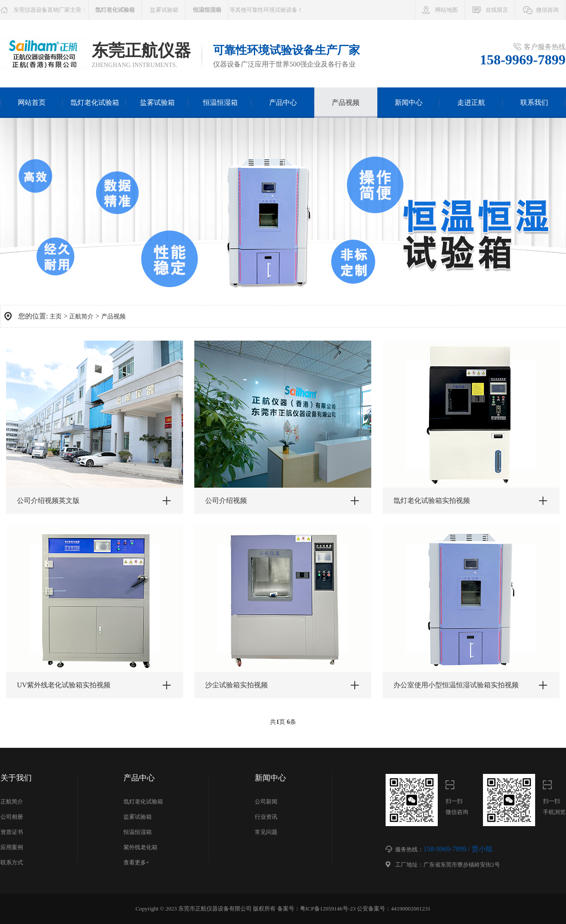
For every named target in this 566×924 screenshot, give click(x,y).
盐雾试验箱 (164, 10)
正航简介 (81, 316)
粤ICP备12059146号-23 (328, 909)
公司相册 (12, 817)
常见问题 (266, 832)
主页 (56, 316)
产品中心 (283, 102)
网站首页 (32, 102)
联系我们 (534, 102)
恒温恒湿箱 (220, 102)
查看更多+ (136, 862)
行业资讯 (266, 817)
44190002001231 (411, 909)
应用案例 (12, 847)
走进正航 (471, 102)
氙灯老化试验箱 (95, 102)
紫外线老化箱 (140, 847)
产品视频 (346, 102)
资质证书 (12, 832)
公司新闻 (266, 802)
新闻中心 (409, 102)
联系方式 (12, 862)
